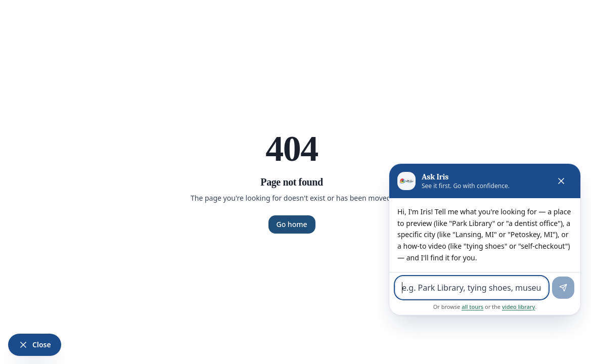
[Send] (563, 288)
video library (518, 307)
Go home (292, 224)
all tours (472, 307)
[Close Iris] (35, 345)
